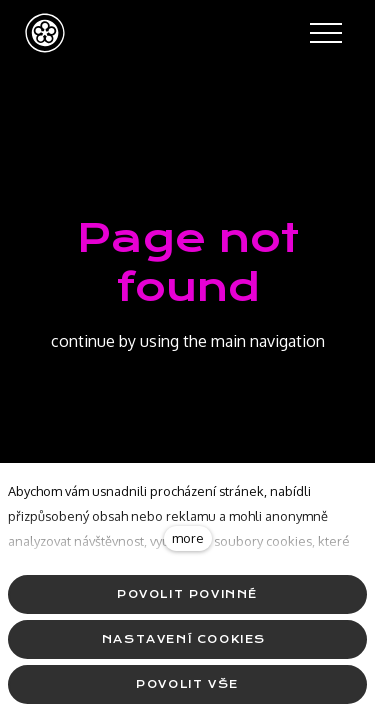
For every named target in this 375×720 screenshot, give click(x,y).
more (188, 538)
